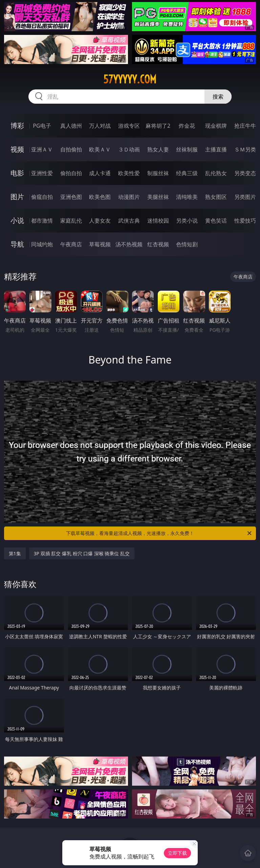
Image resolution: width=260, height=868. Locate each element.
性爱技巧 (245, 221)
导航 (17, 244)
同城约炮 (42, 244)
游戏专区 (129, 126)
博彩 (17, 126)
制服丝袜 (158, 173)
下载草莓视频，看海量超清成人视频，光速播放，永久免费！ (159, 533)
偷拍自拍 (71, 173)
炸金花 (187, 126)
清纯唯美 (187, 197)
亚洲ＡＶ (42, 149)
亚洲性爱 (42, 173)
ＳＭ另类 (245, 149)
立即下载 (177, 853)
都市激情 (42, 221)
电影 (17, 173)
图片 (17, 197)
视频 (17, 149)
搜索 (218, 97)
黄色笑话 (216, 221)
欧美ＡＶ (100, 149)
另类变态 (245, 173)
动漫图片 (129, 197)
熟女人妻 (158, 149)
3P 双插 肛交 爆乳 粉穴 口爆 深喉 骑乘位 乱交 (82, 553)
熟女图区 (216, 197)
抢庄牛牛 (245, 126)
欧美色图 (100, 197)
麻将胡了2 (158, 126)
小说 (17, 220)
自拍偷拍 (71, 149)
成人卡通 (100, 173)
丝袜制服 (187, 149)
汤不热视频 (129, 244)
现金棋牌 (216, 126)
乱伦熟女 (216, 173)
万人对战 (100, 126)
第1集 (15, 553)
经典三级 (187, 173)
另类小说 (187, 221)
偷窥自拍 (42, 197)
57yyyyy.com (130, 79)
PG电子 (42, 126)
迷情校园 (158, 221)
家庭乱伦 (71, 221)
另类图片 (245, 197)
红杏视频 (158, 244)
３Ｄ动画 (129, 149)
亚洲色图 (71, 197)
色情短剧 (187, 244)
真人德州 (71, 126)
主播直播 (216, 149)
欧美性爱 (129, 173)
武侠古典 (129, 221)
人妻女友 (100, 221)
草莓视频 (100, 244)
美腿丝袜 (158, 197)
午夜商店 (71, 244)
